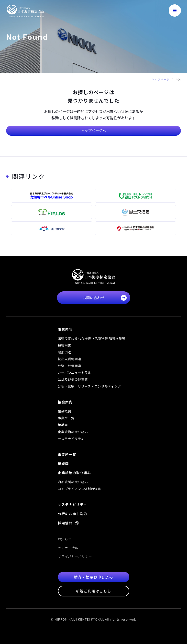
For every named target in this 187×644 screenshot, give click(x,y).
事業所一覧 (66, 418)
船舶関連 (65, 352)
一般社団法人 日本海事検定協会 (25, 11)
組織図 (63, 425)
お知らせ (65, 539)
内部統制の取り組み (73, 482)
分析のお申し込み (73, 514)
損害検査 (65, 345)
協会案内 (65, 402)
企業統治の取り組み (73, 432)
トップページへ (93, 130)
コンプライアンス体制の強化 (79, 489)
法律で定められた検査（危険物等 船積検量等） (93, 338)
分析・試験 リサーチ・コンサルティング (90, 386)
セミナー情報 (68, 548)
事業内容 (65, 329)
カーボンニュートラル (75, 373)
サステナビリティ (71, 439)
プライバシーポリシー (75, 557)
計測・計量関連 (70, 366)
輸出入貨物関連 (70, 359)
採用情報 (68, 523)
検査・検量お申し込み (93, 577)
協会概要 (65, 411)
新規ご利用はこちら (93, 591)
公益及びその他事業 (73, 379)
